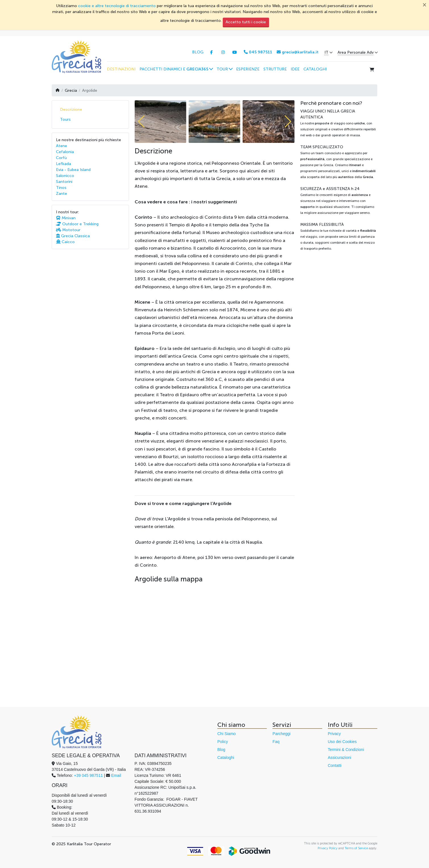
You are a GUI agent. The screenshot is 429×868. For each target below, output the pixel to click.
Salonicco (65, 176)
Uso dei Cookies (342, 742)
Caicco (65, 242)
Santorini (64, 182)
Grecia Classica (73, 236)
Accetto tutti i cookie (246, 22)
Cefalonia (65, 152)
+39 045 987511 (88, 775)
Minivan (66, 218)
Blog (221, 750)
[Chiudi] (424, 4)
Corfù (61, 158)
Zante (62, 194)
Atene (62, 146)
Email (116, 775)
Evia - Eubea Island (73, 170)
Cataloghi (226, 758)
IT (326, 53)
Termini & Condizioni (346, 750)
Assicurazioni (340, 758)
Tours (65, 119)
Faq (276, 742)
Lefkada (63, 164)
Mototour (68, 230)
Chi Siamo (227, 734)
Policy (223, 742)
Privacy (334, 734)
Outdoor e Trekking (77, 224)
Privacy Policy (328, 848)
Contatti (335, 765)
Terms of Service (356, 848)
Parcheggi (281, 734)
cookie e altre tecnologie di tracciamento (117, 6)
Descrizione (71, 109)
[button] (176, 69)
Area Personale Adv (356, 53)
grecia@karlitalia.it (298, 52)
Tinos (61, 188)
